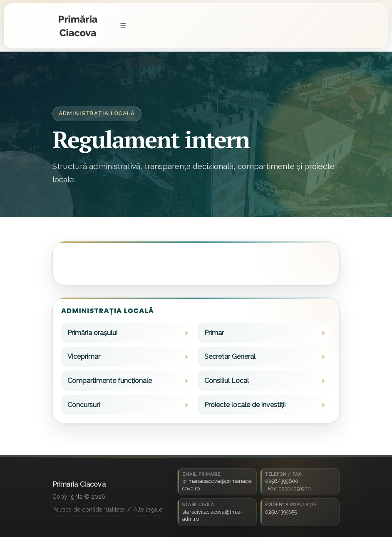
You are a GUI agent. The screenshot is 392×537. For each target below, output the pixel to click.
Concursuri (84, 405)
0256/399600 (282, 481)
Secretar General (230, 357)
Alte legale (148, 510)
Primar (214, 333)
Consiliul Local (227, 381)
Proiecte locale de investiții (245, 405)
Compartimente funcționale (110, 381)
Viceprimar (84, 357)
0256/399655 (281, 512)
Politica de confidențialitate (88, 510)
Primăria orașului (92, 333)
